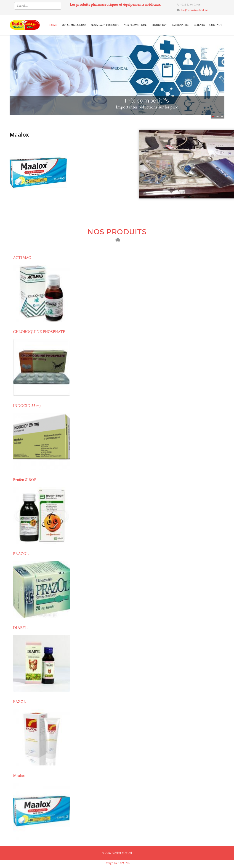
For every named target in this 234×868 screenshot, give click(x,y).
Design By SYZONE (117, 863)
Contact (216, 25)
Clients (199, 25)
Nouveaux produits (105, 25)
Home (53, 25)
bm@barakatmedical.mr (194, 10)
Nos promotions (135, 25)
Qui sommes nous (74, 25)
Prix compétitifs (147, 100)
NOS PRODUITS (117, 232)
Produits (158, 25)
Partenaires (181, 25)
